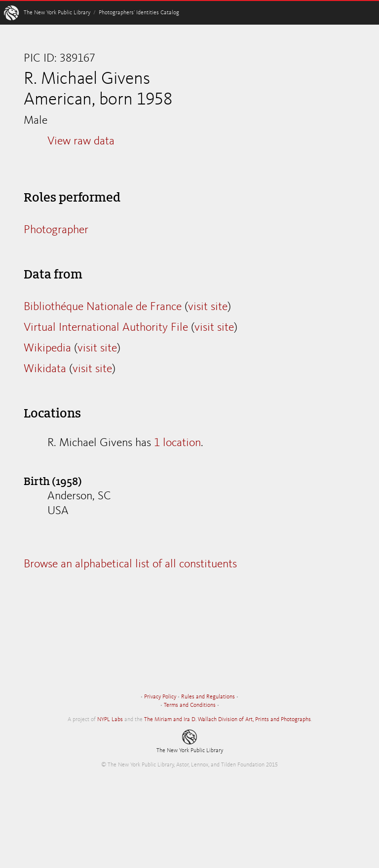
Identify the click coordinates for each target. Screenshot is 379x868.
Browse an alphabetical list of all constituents (130, 564)
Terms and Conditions (190, 705)
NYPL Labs (110, 720)
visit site (208, 307)
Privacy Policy (160, 697)
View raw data (81, 141)
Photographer (56, 230)
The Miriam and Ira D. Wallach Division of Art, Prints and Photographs (227, 720)
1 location (177, 443)
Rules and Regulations (208, 697)
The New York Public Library (57, 13)
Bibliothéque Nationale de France (103, 307)
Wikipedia (47, 348)
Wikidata (45, 369)
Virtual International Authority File (106, 328)
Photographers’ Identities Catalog (139, 13)
